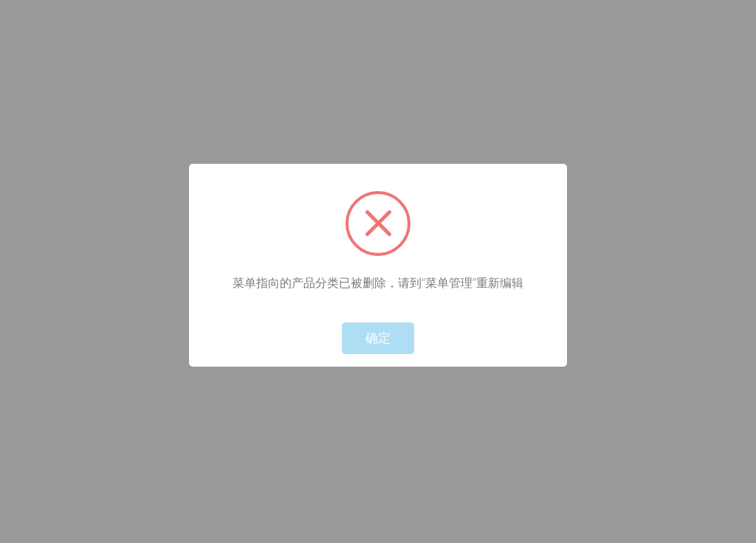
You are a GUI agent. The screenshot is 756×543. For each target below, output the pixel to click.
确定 (378, 338)
